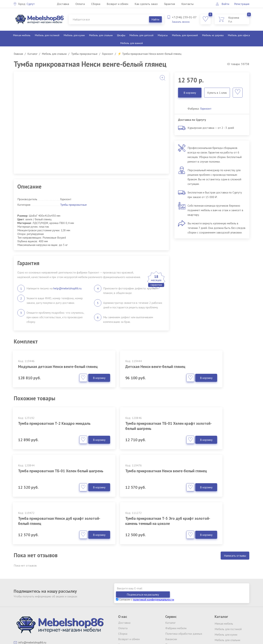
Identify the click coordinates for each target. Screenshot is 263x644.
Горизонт (206, 109)
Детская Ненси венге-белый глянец (131, 366)
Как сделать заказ (146, 4)
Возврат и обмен (117, 4)
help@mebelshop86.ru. (68, 288)
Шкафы (121, 35)
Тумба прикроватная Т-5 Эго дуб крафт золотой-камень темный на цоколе (210, 481)
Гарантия (169, 4)
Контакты (187, 4)
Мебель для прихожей (185, 35)
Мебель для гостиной (47, 35)
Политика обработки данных (184, 590)
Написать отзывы (235, 518)
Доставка (63, 4)
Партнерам (172, 601)
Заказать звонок (181, 22)
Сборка (96, 4)
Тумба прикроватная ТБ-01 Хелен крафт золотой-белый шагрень (130, 431)
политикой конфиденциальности (154, 556)
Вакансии (171, 596)
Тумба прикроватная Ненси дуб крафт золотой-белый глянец (128, 478)
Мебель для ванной (131, 43)
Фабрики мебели (176, 585)
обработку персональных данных (185, 628)
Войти (225, 4)
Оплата (80, 4)
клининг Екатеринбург (92, 625)
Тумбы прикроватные (73, 205)
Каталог (170, 579)
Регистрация (242, 4)
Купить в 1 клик (217, 93)
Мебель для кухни (74, 35)
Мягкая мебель (22, 35)
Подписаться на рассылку (228, 551)
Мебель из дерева (213, 35)
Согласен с (145, 556)
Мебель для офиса (239, 35)
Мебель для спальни (101, 35)
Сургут (27, 4)
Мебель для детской (141, 35)
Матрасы (162, 35)
